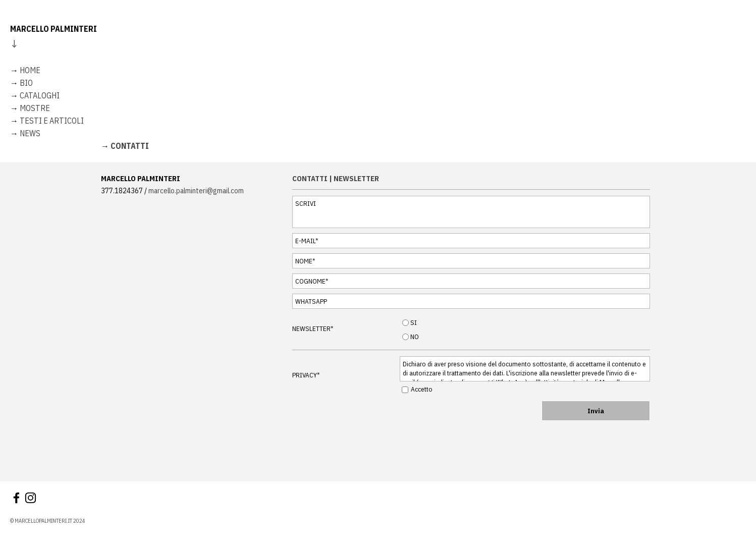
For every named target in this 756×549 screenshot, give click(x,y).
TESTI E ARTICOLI (52, 121)
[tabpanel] (378, 88)
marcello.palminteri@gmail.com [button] (196, 190)
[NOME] (471, 261)
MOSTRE (35, 108)
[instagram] (31, 498)
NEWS (30, 133)
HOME (30, 70)
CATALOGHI (40, 95)
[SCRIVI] (471, 212)
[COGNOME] (471, 281)
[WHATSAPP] (471, 301)
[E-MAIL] (471, 241)
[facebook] (16, 498)
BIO (26, 83)
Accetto (422, 389)
